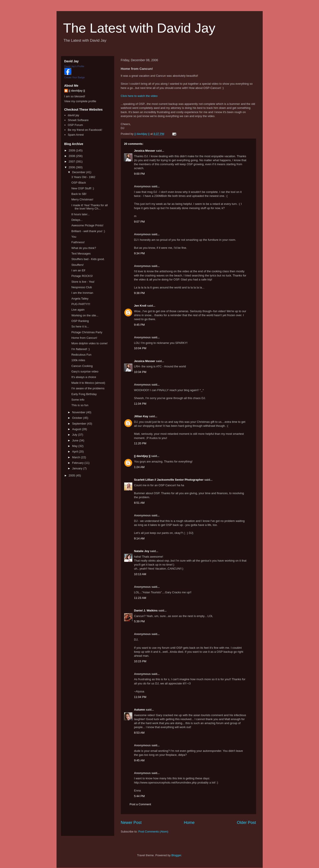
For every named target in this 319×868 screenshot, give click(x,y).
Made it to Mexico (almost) (88, 383)
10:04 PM (140, 348)
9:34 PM (139, 253)
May (75, 446)
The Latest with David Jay (139, 28)
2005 (72, 475)
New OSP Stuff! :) (83, 188)
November (79, 412)
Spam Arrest (76, 135)
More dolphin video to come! (89, 343)
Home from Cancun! (84, 338)
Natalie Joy (142, 551)
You (74, 237)
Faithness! (78, 242)
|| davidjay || (142, 456)
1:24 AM (139, 467)
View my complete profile (80, 101)
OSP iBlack (79, 183)
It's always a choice (84, 377)
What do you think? (84, 248)
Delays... (77, 220)
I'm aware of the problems (88, 388)
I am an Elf (78, 270)
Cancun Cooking (82, 366)
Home (189, 823)
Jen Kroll (140, 306)
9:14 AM (139, 538)
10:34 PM (140, 372)
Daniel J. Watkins (146, 610)
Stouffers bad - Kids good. (88, 259)
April (75, 452)
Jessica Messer (145, 151)
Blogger (176, 855)
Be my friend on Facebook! (85, 130)
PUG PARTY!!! (81, 304)
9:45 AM (139, 760)
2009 (72, 150)
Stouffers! (77, 265)
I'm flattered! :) (81, 349)
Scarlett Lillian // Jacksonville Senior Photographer (169, 480)
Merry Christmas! (82, 199)
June (76, 440)
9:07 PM (139, 222)
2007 (72, 162)
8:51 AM (139, 503)
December (79, 172)
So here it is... (80, 326)
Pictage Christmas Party (87, 332)
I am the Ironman (82, 293)
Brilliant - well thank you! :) (88, 231)
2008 (72, 156)
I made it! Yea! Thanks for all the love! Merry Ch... (90, 207)
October (78, 418)
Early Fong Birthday (84, 394)
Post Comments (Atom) (153, 832)
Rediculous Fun (81, 355)
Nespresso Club (82, 287)
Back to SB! (79, 194)
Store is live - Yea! (83, 282)
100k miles (78, 360)
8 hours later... (80, 214)
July (75, 435)
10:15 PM (140, 661)
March (76, 457)
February (78, 463)
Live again (78, 310)
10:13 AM (140, 574)
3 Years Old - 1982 (83, 177)
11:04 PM (140, 404)
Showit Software (78, 120)
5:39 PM (139, 621)
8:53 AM (139, 733)
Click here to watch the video (139, 96)
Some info (78, 400)
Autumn (140, 710)
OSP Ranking (80, 321)
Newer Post (131, 823)
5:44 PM (139, 796)
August (77, 429)
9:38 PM (139, 293)
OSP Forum (75, 125)
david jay (73, 115)
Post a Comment (140, 804)
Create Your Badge (75, 77)
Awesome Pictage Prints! (87, 225)
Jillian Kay (141, 416)
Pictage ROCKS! (82, 276)
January (78, 468)
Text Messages (81, 254)
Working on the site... (85, 315)
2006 (72, 167)
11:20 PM (140, 443)
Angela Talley (80, 299)
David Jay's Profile (74, 66)
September (79, 424)
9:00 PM (139, 174)
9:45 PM (139, 325)
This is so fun (80, 405)
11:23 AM (140, 598)
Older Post (247, 823)
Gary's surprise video (85, 371)
